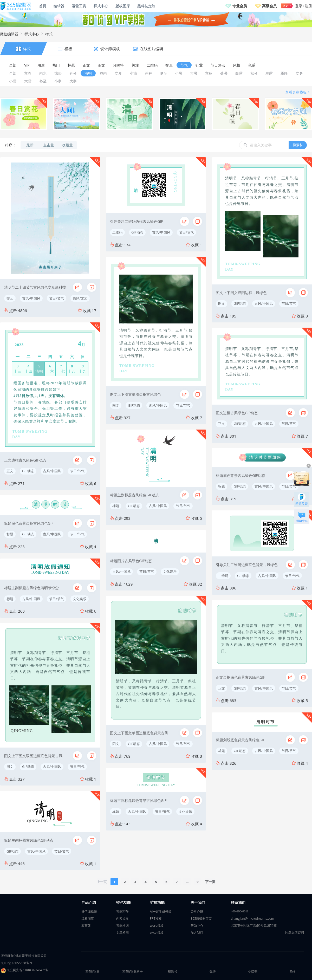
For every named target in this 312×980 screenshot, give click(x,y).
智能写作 (122, 911)
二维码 (117, 232)
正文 (10, 471)
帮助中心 (197, 926)
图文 (10, 767)
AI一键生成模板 (161, 911)
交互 (10, 298)
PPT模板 (156, 919)
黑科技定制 (146, 6)
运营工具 (79, 6)
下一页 (210, 882)
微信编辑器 (9, 34)
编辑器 (59, 6)
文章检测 (122, 933)
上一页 (102, 882)
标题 (10, 534)
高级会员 (269, 6)
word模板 (157, 926)
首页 (43, 6)
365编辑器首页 (201, 919)
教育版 (86, 926)
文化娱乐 (80, 599)
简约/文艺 (80, 298)
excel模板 (157, 933)
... (187, 882)
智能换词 (122, 926)
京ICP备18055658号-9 (16, 963)
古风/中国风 (31, 298)
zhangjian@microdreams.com (252, 919)
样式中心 (101, 6)
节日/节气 (57, 298)
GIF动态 (28, 471)
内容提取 (122, 919)
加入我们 (197, 933)
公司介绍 (197, 911)
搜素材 (298, 145)
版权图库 (123, 6)
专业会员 (240, 6)
